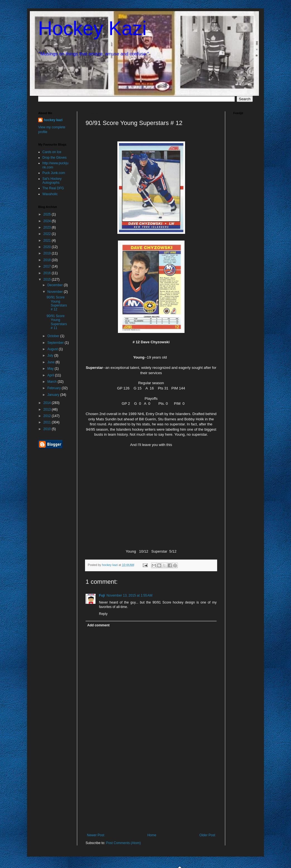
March (53, 382)
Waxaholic (50, 194)
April (51, 375)
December (56, 285)
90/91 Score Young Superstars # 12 (57, 303)
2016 (48, 273)
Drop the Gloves (54, 158)
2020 (48, 247)
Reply (103, 614)
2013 (48, 410)
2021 (48, 241)
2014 (48, 403)
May (51, 369)
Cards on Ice (52, 152)
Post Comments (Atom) (123, 843)
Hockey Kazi (92, 28)
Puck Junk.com (54, 173)
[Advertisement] (151, 791)
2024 (48, 221)
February (54, 388)
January (54, 395)
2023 (48, 227)
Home (152, 835)
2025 (48, 214)
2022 (48, 234)
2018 (48, 260)
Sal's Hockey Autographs (52, 181)
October (54, 336)
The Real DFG (53, 188)
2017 (48, 266)
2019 (48, 253)
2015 (48, 279)
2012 (48, 416)
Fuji (102, 595)
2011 (48, 422)
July (51, 355)
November (56, 292)
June (51, 362)
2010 (48, 429)
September (56, 343)
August (53, 349)
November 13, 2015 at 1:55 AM (129, 595)
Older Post (207, 835)
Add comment (98, 625)
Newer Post (96, 835)
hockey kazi (53, 120)
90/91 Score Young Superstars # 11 (57, 322)
